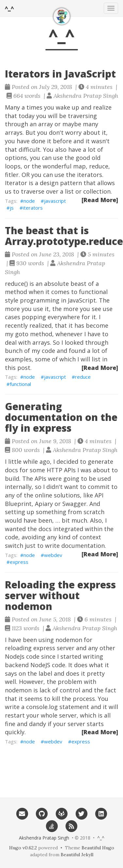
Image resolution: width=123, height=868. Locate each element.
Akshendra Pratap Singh (44, 838)
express (19, 562)
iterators (33, 208)
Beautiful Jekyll (77, 855)
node (29, 201)
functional (20, 384)
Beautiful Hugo (98, 848)
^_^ (9, 8)
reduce (83, 377)
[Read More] (100, 200)
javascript (55, 201)
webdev (53, 555)
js (12, 208)
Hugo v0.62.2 (23, 848)
